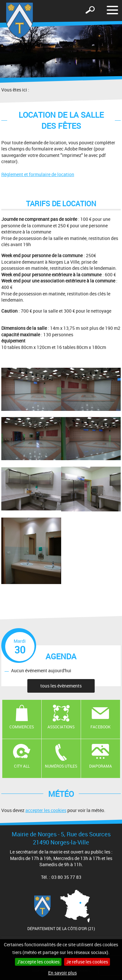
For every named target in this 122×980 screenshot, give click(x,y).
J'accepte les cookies (38, 962)
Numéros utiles (61, 766)
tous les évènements (61, 686)
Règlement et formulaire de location (38, 174)
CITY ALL (22, 766)
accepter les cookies (46, 810)
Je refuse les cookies (87, 962)
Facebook (101, 727)
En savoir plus (62, 973)
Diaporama (101, 766)
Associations (61, 727)
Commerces (22, 727)
